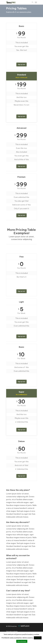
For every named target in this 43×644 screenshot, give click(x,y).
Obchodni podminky (12, 631)
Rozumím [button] (38, 638)
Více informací (22, 641)
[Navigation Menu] (36, 2)
